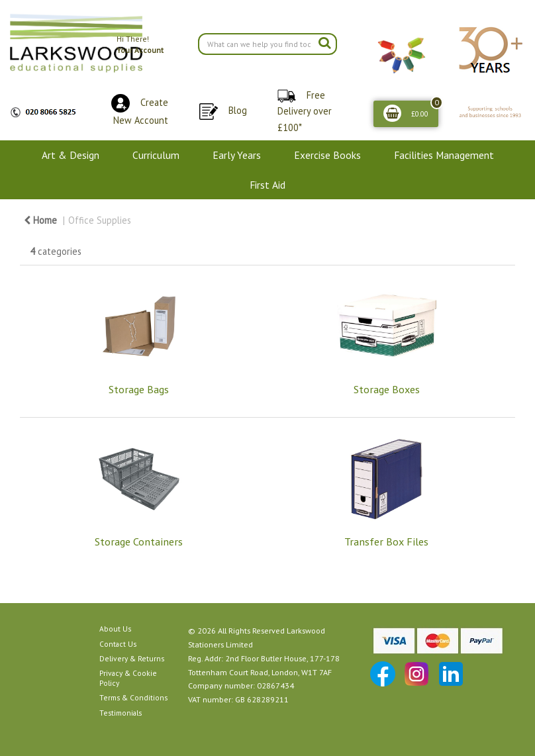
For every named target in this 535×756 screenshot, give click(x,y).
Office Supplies (100, 220)
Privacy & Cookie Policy (128, 678)
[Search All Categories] (267, 44)
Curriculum (156, 155)
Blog (238, 110)
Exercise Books (327, 155)
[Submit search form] (324, 42)
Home (40, 220)
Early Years (237, 155)
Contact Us (118, 644)
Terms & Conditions (133, 697)
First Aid (267, 185)
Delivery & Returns (132, 658)
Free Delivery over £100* (305, 111)
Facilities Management (444, 155)
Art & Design (71, 155)
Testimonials (121, 713)
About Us (115, 629)
